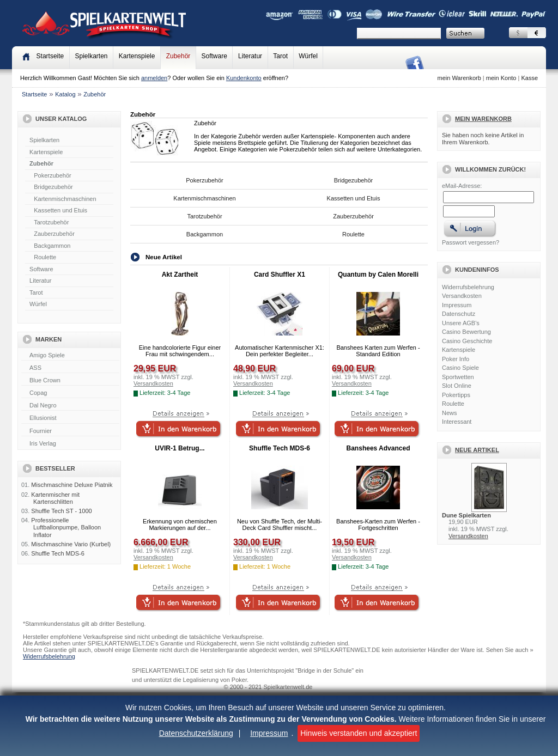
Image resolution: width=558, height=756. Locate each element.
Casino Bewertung (466, 332)
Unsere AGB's (461, 323)
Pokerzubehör (53, 175)
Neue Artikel (477, 450)
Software (214, 56)
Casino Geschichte (467, 341)
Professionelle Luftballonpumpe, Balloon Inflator (66, 527)
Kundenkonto (244, 78)
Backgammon (52, 246)
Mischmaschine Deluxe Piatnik (72, 485)
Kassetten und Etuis (60, 210)
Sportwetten (458, 377)
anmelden (154, 78)
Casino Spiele (460, 368)
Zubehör (178, 56)
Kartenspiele (137, 56)
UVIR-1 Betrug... (180, 448)
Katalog (65, 94)
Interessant (457, 422)
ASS (70, 368)
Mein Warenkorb (483, 119)
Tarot (280, 56)
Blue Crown (70, 381)
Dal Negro (70, 406)
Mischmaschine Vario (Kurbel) (71, 544)
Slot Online (457, 386)
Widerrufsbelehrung (468, 287)
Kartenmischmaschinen (65, 199)
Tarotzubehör (51, 222)
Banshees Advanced (378, 448)
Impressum (269, 733)
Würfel (308, 56)
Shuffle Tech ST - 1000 (61, 511)
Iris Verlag (70, 444)
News (450, 413)
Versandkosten (462, 296)
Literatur (250, 56)
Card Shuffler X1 (280, 275)
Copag (70, 393)
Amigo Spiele (70, 356)
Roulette (45, 257)
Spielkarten (91, 56)
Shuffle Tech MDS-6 (57, 553)
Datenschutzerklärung (196, 733)
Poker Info (456, 359)
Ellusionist (70, 418)
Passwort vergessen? (471, 242)
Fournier (70, 431)
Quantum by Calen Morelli (378, 275)
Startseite (34, 94)
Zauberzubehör (54, 234)
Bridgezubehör (53, 187)
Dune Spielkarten (466, 515)
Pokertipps (456, 395)
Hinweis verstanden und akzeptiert (359, 733)
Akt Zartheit (180, 275)
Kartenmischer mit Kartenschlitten (55, 498)
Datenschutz (459, 314)
